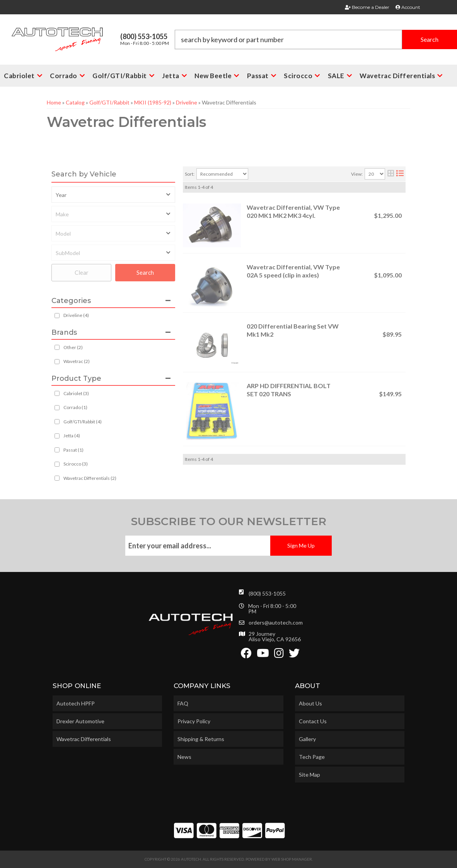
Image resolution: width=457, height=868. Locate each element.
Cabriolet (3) (76, 393)
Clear (82, 272)
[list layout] (400, 174)
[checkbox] (57, 347)
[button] (316, 39)
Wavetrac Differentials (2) (90, 478)
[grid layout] (391, 174)
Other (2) (73, 347)
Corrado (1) (75, 407)
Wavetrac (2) (77, 361)
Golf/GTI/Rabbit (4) (83, 422)
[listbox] (113, 195)
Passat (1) (73, 450)
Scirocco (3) (76, 464)
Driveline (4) (76, 315)
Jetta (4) (72, 436)
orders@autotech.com (276, 623)
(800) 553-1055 (267, 593)
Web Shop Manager (292, 859)
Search (145, 272)
